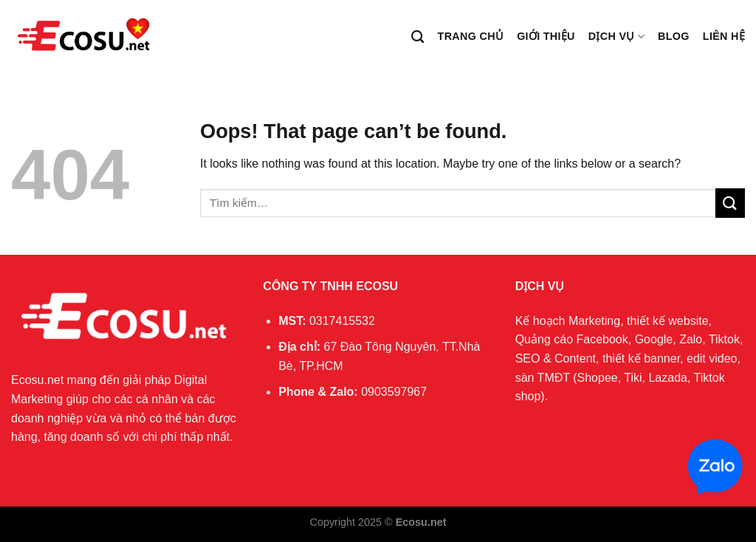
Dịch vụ (616, 37)
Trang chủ (471, 36)
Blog (674, 36)
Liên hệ (724, 36)
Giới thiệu (546, 36)
